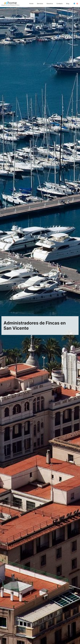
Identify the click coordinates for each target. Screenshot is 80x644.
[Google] (77, 4)
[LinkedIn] (74, 4)
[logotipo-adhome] (10, 4)
